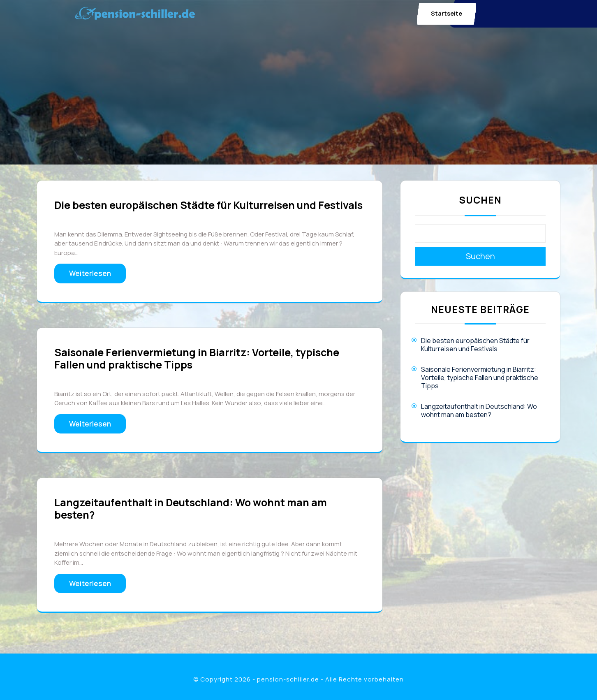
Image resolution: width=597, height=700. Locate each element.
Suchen (480, 200)
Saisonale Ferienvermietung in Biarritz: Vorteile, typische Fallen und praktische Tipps (197, 358)
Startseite (447, 13)
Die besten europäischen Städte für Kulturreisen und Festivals (208, 205)
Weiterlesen (90, 273)
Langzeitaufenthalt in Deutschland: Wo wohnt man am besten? (191, 509)
